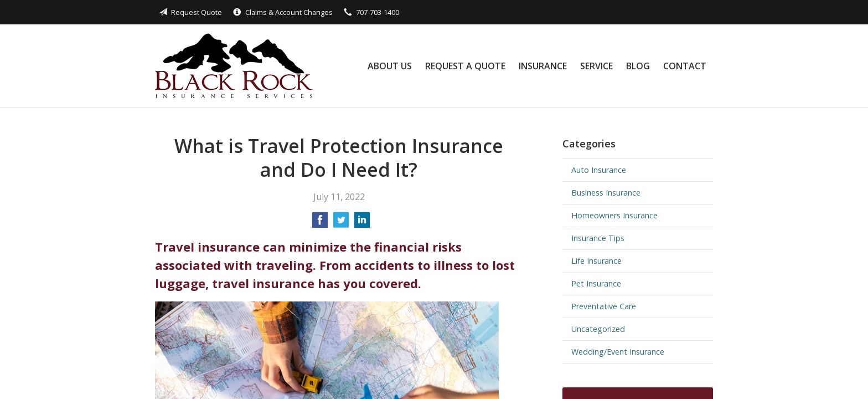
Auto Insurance (599, 170)
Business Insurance (606, 193)
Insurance (543, 66)
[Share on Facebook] (320, 223)
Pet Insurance (596, 283)
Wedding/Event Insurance (618, 352)
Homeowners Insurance (614, 215)
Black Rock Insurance (234, 66)
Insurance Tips (598, 238)
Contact (685, 66)
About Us (390, 66)
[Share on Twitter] (341, 223)
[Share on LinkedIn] (362, 223)
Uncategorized (598, 329)
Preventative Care (604, 306)
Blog (638, 66)
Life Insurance (596, 261)
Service (596, 66)
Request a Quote (465, 66)
